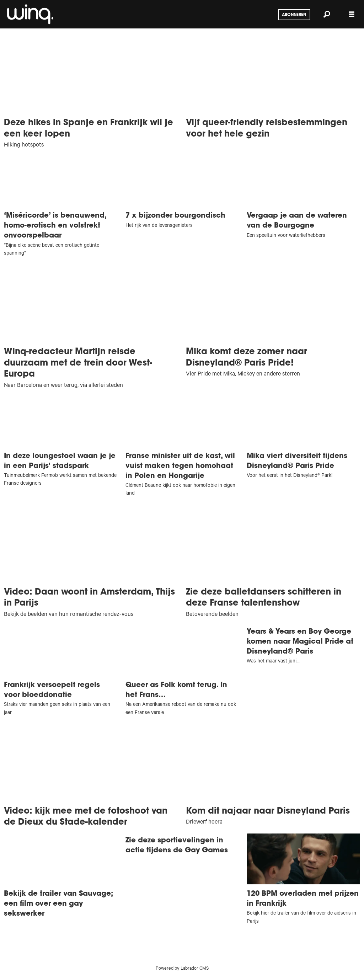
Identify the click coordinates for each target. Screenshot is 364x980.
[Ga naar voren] (30, 14)
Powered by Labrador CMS (182, 969)
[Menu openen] (352, 14)
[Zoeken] (327, 14)
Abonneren (294, 15)
